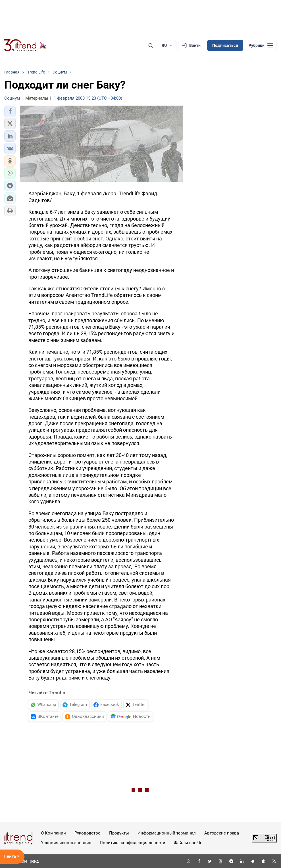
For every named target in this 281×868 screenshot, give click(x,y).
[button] (10, 111)
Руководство (88, 833)
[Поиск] (151, 45)
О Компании (53, 833)
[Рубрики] (261, 45)
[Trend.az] (25, 45)
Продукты (119, 833)
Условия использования (66, 843)
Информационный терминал (167, 833)
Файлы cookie (188, 843)
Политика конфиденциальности (133, 843)
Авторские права (222, 833)
